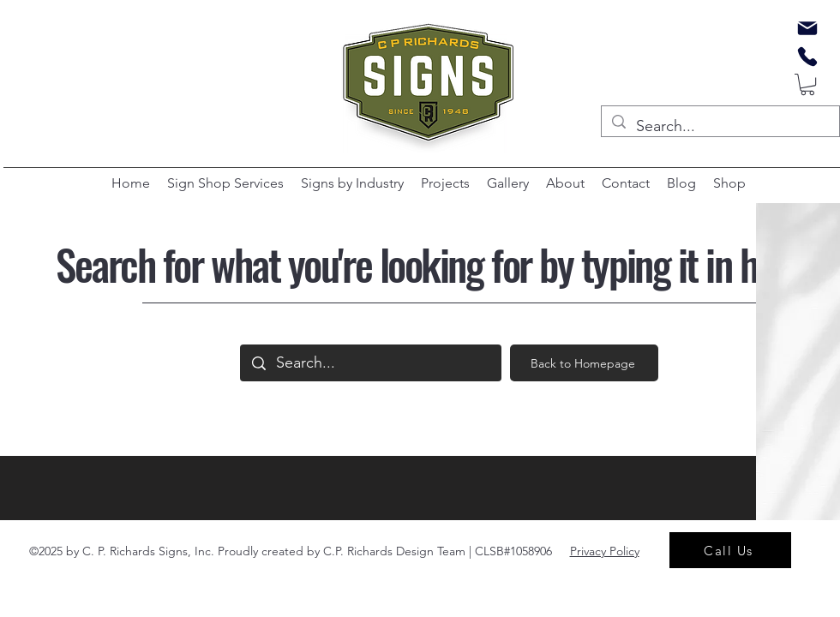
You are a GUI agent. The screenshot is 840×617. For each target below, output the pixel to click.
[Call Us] (730, 550)
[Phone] (807, 57)
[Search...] (720, 127)
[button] (807, 84)
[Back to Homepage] (584, 363)
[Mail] (807, 28)
